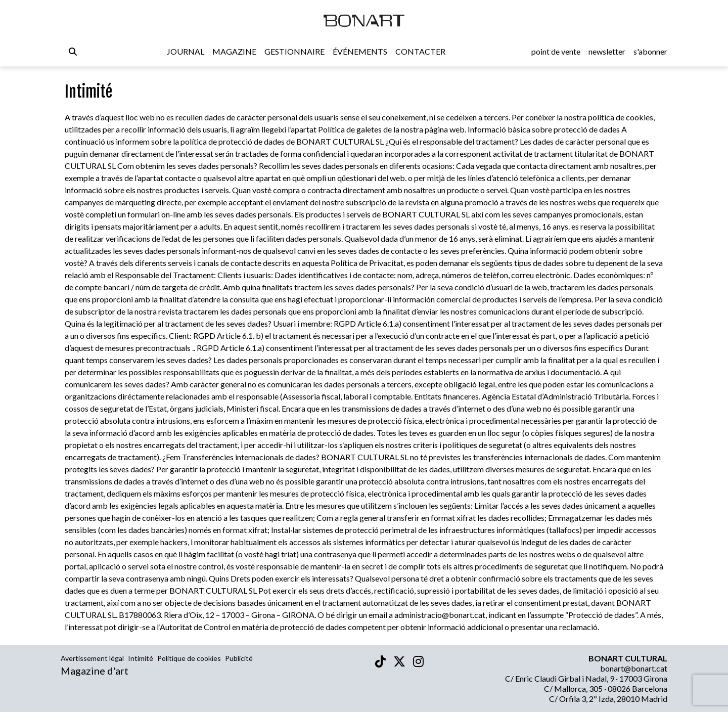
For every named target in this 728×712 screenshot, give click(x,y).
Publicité (239, 658)
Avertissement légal (92, 658)
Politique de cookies (189, 658)
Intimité (141, 658)
